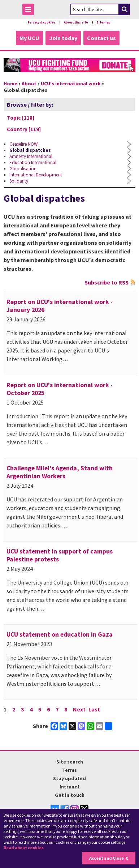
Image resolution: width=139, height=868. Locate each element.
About (29, 84)
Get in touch (70, 795)
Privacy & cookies (42, 22)
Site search (70, 762)
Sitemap (103, 22)
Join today (63, 38)
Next (79, 709)
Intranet (70, 787)
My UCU (29, 38)
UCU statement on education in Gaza (60, 634)
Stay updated (69, 778)
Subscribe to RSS (107, 282)
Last (94, 709)
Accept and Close (107, 858)
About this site (76, 22)
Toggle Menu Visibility (30, 11)
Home (10, 84)
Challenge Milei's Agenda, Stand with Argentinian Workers (60, 472)
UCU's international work (71, 84)
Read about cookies (24, 848)
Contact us (101, 38)
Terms (69, 770)
